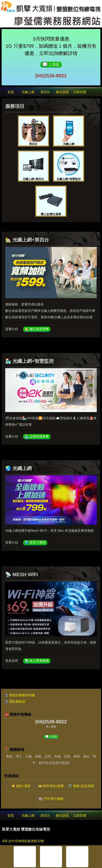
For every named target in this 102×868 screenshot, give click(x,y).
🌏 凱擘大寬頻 (35, 542)
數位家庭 (62, 92)
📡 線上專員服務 (37, 661)
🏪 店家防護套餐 (37, 436)
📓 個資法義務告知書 (19, 695)
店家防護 (80, 92)
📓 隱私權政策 (15, 702)
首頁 (11, 92)
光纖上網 (28, 92)
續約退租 (23, 786)
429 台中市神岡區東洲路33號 (23, 841)
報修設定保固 (84, 786)
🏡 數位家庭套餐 (37, 329)
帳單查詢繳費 (53, 786)
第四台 (45, 92)
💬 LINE (51, 64)
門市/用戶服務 (53, 799)
